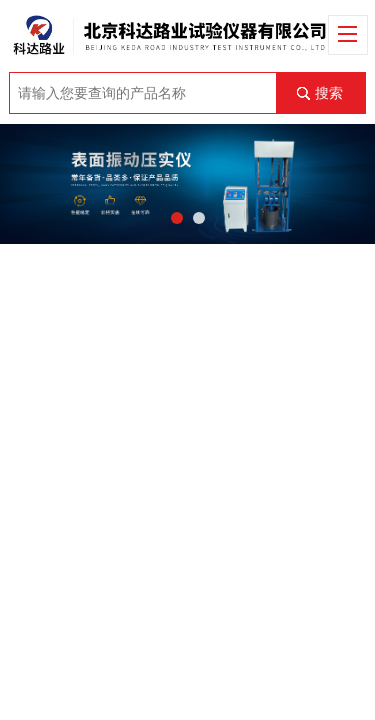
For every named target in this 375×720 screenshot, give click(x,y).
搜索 (329, 93)
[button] (177, 218)
